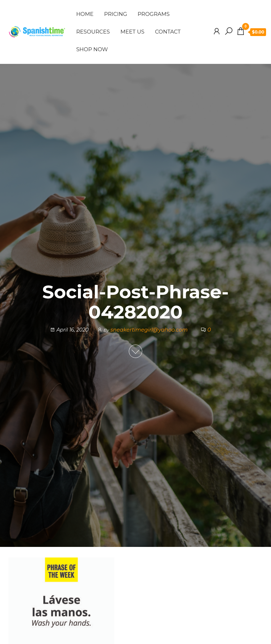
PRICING (116, 14)
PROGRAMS (154, 14)
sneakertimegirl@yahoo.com (150, 330)
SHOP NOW (92, 49)
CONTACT (168, 32)
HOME (85, 14)
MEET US (132, 32)
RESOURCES (93, 32)
